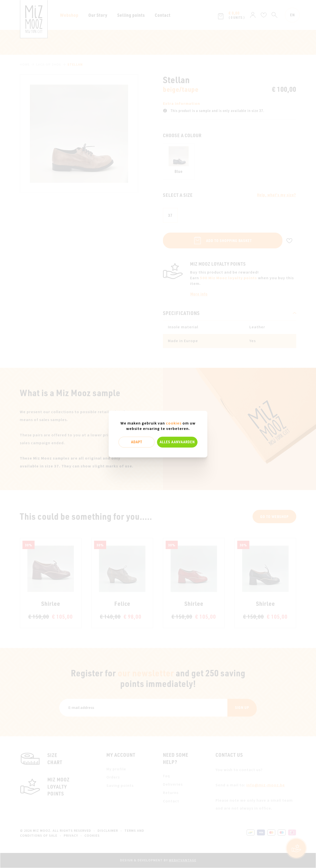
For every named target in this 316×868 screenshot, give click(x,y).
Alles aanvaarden (177, 442)
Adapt (137, 442)
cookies (174, 423)
